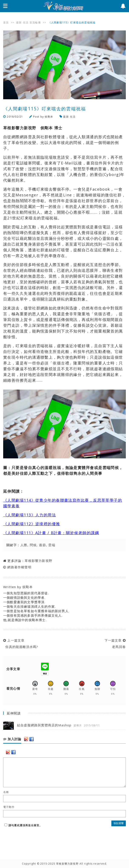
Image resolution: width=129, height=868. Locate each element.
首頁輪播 (35, 22)
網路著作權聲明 (19, 567)
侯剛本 (49, 117)
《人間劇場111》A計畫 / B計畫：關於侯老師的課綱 (51, 533)
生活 (26, 22)
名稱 (6, 792)
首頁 (6, 22)
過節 (42, 545)
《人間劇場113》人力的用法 (30, 515)
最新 (19, 22)
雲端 (52, 545)
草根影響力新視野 (38, 561)
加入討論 (12, 739)
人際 (24, 545)
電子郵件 (9, 807)
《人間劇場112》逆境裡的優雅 (32, 524)
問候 (33, 545)
